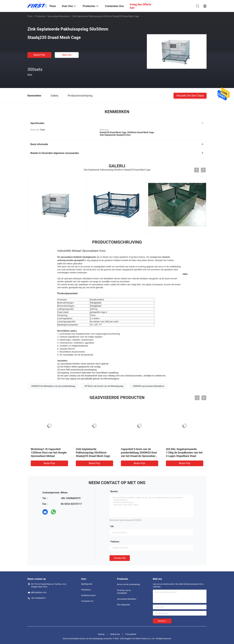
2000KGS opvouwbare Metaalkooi (148, 386)
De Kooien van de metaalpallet (124, 592)
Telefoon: (115, 542)
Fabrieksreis (86, 590)
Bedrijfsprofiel (87, 584)
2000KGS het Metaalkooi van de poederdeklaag (53, 386)
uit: (112, 526)
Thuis (30, 16)
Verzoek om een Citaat (190, 95)
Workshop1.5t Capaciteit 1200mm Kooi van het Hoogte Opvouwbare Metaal (49, 453)
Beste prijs (39, 55)
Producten (40, 16)
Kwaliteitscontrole (88, 595)
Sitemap (101, 634)
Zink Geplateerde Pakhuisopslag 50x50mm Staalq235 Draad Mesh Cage (93, 453)
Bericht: (114, 491)
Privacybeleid (131, 634)
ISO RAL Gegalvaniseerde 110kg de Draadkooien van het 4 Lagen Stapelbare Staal (184, 453)
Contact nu (120, 558)
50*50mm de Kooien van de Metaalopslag (104, 386)
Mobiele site (115, 634)
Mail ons (67, 55)
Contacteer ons (87, 601)
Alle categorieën (123, 605)
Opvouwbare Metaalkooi (59, 16)
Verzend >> (162, 621)
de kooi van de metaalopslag (128, 584)
